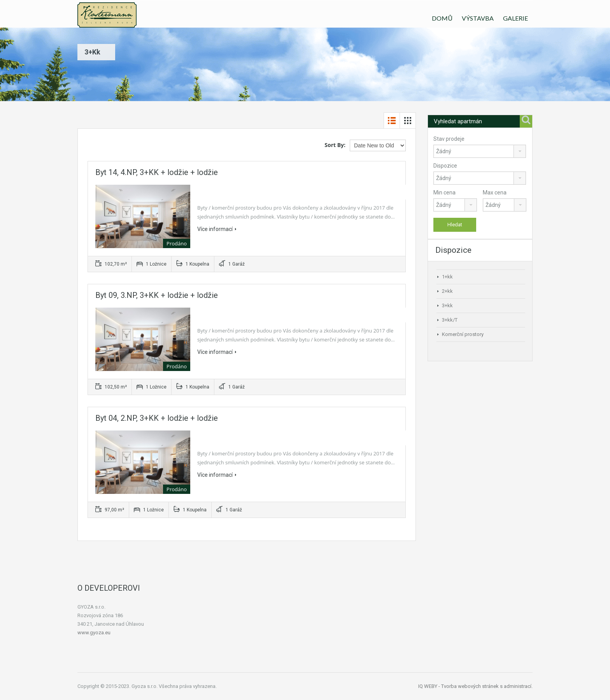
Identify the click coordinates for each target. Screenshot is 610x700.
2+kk (447, 291)
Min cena (444, 192)
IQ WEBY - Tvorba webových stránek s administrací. (475, 686)
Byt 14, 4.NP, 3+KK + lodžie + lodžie (157, 172)
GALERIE (515, 18)
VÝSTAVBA (478, 18)
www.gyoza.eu (94, 633)
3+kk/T (450, 320)
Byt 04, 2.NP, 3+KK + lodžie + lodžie (157, 418)
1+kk (447, 277)
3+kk (447, 305)
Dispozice (445, 166)
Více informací (217, 229)
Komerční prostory (463, 334)
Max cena (495, 192)
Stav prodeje (449, 139)
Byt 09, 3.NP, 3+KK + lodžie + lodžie (157, 295)
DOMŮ (442, 18)
